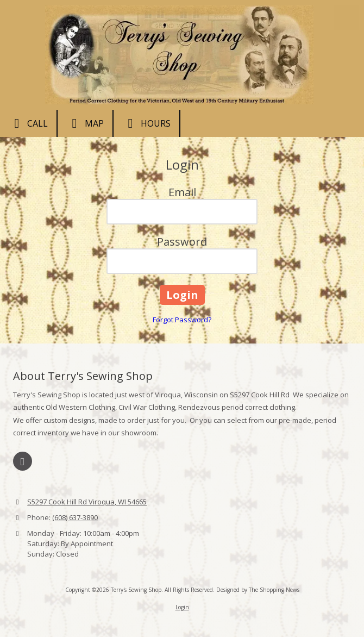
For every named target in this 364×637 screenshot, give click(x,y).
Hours (146, 123)
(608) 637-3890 (75, 517)
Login (182, 607)
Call (28, 123)
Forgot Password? (182, 320)
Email (182, 192)
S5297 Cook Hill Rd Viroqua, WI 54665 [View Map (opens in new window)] (87, 502)
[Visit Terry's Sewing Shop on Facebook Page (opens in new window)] (23, 461)
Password (182, 242)
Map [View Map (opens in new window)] (85, 123)
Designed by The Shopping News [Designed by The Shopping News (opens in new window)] (258, 590)
